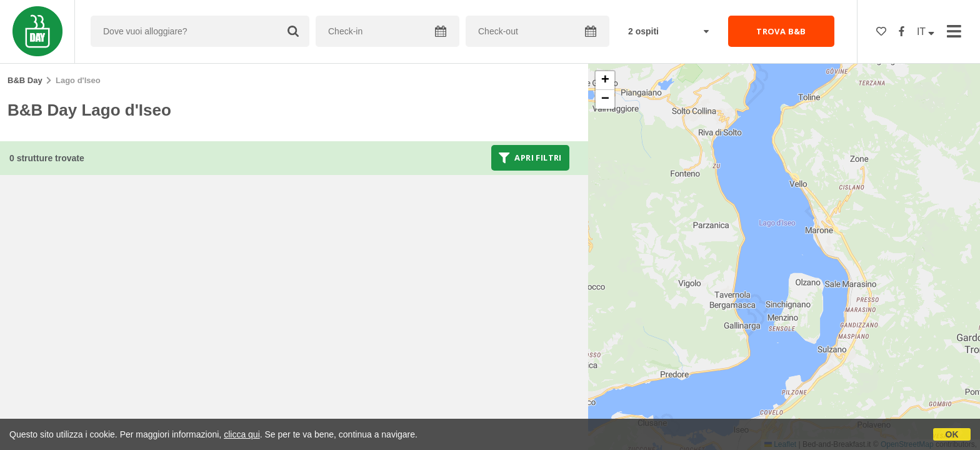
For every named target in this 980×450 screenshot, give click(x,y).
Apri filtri (530, 157)
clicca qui (242, 434)
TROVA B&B (781, 31)
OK (952, 434)
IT (926, 32)
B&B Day (25, 80)
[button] (605, 81)
